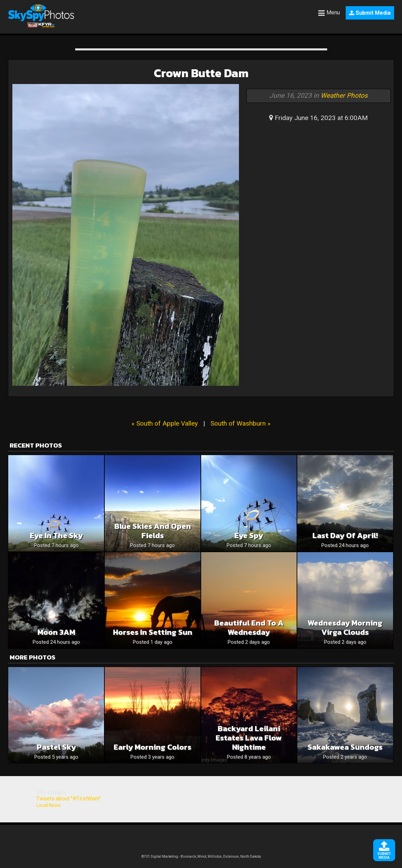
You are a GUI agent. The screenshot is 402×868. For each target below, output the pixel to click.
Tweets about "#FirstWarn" (68, 799)
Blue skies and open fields (153, 531)
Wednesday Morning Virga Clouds (345, 628)
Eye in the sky (56, 536)
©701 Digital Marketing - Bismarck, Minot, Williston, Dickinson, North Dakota (201, 857)
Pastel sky (56, 747)
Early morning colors (152, 747)
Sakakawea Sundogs (345, 747)
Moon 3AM (56, 632)
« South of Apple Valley (165, 423)
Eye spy (249, 536)
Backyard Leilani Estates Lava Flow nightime (249, 738)
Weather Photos (344, 96)
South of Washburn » (240, 423)
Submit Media (370, 13)
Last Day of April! (345, 536)
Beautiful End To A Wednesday (249, 628)
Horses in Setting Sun (153, 632)
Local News (49, 805)
